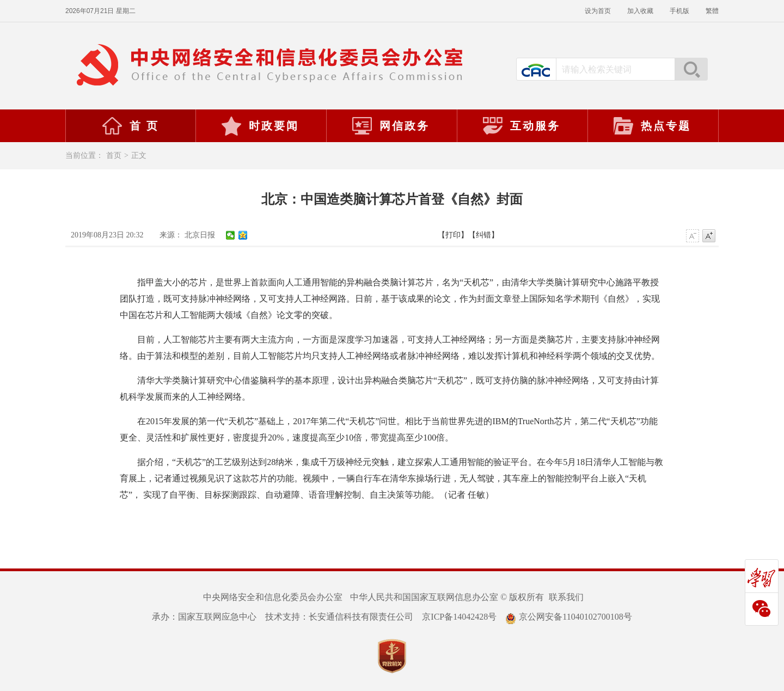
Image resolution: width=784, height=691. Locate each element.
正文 (139, 155)
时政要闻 (260, 126)
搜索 (691, 69)
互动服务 (521, 126)
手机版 (679, 11)
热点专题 (652, 126)
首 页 (130, 126)
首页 (114, 155)
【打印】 (453, 235)
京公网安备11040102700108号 (568, 617)
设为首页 (598, 11)
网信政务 (390, 126)
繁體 (712, 11)
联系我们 (566, 597)
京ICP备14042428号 (459, 617)
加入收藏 (640, 11)
